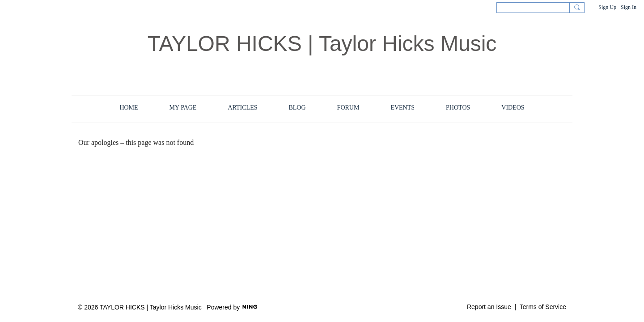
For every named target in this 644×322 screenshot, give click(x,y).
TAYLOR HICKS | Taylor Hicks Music (322, 44)
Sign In (629, 7)
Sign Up (607, 7)
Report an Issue (489, 307)
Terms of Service (543, 307)
